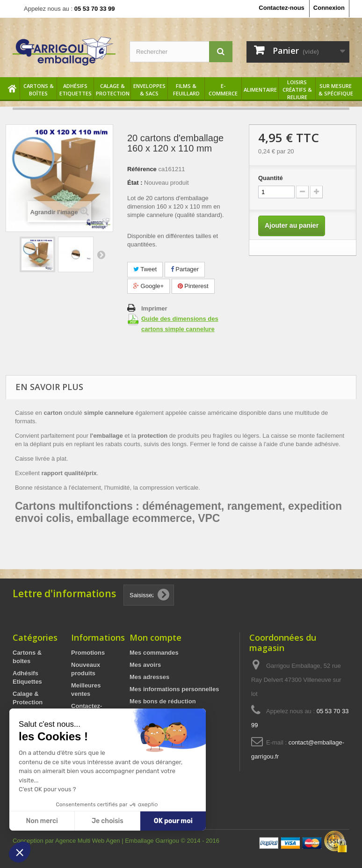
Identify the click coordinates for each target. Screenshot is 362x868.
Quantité (271, 178)
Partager (185, 269)
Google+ (148, 286)
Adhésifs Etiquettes (76, 90)
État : (135, 183)
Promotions (88, 653)
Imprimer (154, 308)
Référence (142, 169)
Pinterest (193, 286)
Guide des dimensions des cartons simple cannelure (180, 324)
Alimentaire (260, 90)
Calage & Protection (113, 90)
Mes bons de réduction (163, 701)
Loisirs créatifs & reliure (297, 90)
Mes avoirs (145, 665)
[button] (20, 852)
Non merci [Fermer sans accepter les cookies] (42, 821)
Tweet (145, 269)
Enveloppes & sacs (149, 90)
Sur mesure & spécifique (336, 90)
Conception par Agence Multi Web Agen (67, 841)
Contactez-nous (282, 8)
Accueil (13, 90)
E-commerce (223, 90)
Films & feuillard (186, 90)
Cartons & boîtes (39, 90)
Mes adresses (149, 677)
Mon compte (156, 637)
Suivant (101, 254)
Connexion (329, 8)
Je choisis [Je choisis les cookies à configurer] (108, 821)
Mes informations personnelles (174, 689)
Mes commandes (154, 653)
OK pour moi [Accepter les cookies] (173, 821)
